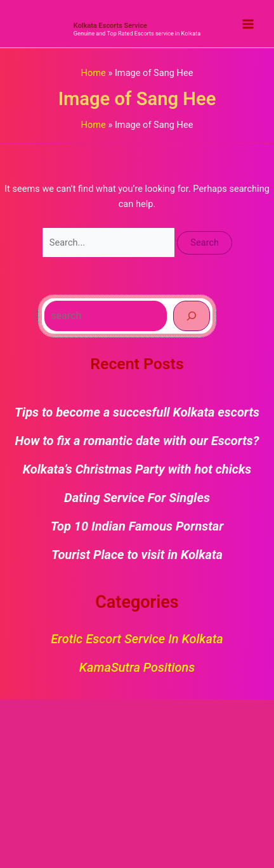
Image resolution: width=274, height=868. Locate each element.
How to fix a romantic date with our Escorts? (137, 441)
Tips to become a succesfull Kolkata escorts (137, 412)
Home (94, 73)
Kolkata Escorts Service (110, 26)
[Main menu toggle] (248, 24)
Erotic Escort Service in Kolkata (137, 639)
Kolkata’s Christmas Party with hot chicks (137, 469)
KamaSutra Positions (137, 667)
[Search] (192, 316)
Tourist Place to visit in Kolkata (137, 555)
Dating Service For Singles (137, 498)
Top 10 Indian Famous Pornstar (137, 526)
